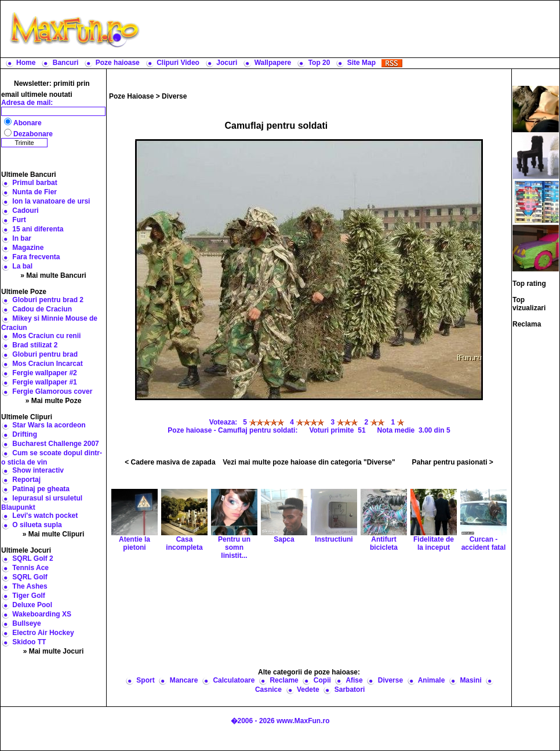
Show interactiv (38, 470)
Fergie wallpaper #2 (44, 373)
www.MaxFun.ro (303, 721)
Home (26, 63)
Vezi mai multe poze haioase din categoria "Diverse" (309, 462)
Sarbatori (350, 690)
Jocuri (227, 63)
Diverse (174, 96)
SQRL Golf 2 (32, 558)
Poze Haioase (131, 96)
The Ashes (30, 586)
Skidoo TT (29, 642)
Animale (432, 680)
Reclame (284, 680)
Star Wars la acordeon (49, 425)
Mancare (184, 680)
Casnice (268, 690)
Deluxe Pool (32, 605)
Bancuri (66, 63)
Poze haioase (118, 63)
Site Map (361, 63)
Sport (145, 680)
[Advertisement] (309, 613)
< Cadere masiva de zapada (170, 462)
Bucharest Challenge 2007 (55, 444)
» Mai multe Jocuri (54, 651)
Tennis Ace (30, 568)
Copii (322, 680)
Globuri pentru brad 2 (48, 300)
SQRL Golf (30, 577)
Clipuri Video (178, 63)
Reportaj (26, 480)
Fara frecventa (36, 257)
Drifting (25, 434)
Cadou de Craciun (42, 309)
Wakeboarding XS (42, 614)
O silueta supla (37, 525)
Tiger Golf (28, 596)
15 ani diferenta (38, 229)
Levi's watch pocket (45, 516)
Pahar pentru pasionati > (452, 462)
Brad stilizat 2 (35, 345)
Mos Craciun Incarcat (47, 364)
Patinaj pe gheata (41, 489)
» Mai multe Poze (54, 401)
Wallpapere (273, 63)
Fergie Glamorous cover (52, 391)
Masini (470, 680)
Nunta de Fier (34, 192)
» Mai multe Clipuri (54, 534)
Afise (354, 680)
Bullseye (26, 623)
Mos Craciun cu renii (46, 336)
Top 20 (319, 63)
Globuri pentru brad (45, 354)
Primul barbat (34, 183)
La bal (22, 266)
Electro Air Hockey (43, 633)
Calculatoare (234, 680)
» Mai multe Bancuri (53, 275)
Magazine (28, 248)
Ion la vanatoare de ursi (51, 201)
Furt (19, 220)
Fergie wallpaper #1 (44, 382)
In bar (22, 238)
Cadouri (25, 211)
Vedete (308, 690)
